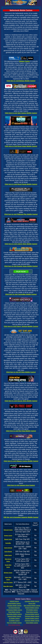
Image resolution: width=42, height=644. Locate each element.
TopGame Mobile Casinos (32, 616)
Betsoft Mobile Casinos (14, 603)
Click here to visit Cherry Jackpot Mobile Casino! (21, 326)
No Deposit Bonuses (14, 608)
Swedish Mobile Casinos (32, 618)
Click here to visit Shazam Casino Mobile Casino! (21, 461)
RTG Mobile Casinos (32, 610)
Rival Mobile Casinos (14, 612)
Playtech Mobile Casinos (32, 608)
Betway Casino (24, 61)
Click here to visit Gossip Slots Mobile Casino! (21, 401)
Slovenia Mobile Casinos (32, 614)
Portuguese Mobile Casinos (14, 610)
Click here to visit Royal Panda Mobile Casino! (21, 184)
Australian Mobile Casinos (32, 601)
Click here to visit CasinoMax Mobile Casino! (21, 294)
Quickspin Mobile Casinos (32, 621)
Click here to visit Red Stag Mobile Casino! (21, 431)
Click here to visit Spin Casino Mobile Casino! (21, 113)
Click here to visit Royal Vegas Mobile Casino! (21, 146)
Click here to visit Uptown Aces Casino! (21, 485)
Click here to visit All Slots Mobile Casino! (21, 372)
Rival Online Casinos (32, 612)
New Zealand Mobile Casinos (32, 606)
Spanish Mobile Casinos (14, 616)
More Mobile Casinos (14, 625)
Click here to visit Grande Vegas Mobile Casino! (21, 266)
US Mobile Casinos (14, 621)
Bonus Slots (32, 603)
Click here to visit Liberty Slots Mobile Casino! (21, 244)
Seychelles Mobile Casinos (14, 614)
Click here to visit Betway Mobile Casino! (21, 81)
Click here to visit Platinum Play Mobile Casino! (21, 214)
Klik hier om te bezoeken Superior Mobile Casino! (21, 517)
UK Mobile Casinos (14, 618)
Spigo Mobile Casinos (32, 623)
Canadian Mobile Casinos (14, 606)
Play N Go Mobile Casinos (14, 623)
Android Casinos (14, 601)
